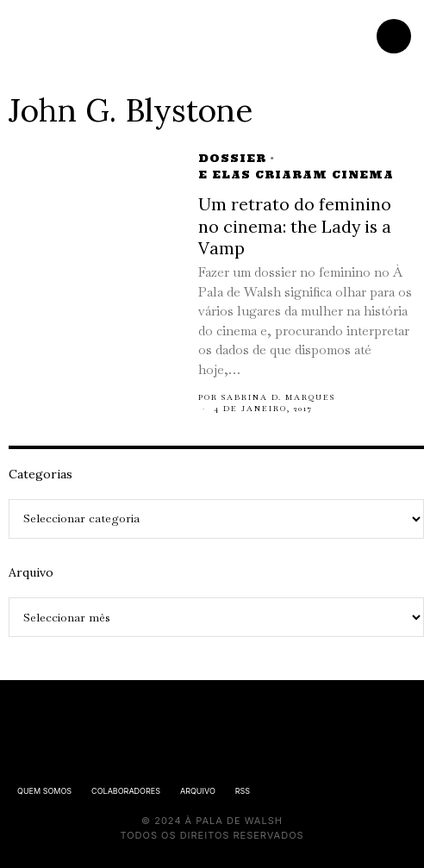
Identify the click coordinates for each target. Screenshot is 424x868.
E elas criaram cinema (296, 175)
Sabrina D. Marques (278, 397)
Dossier (232, 158)
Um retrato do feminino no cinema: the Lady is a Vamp (295, 226)
